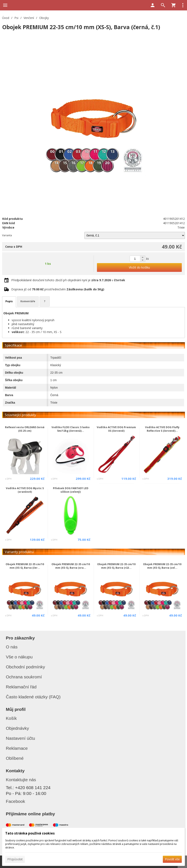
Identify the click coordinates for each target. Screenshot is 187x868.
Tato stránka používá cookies (30, 833)
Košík (11, 718)
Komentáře (28, 301)
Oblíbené (15, 758)
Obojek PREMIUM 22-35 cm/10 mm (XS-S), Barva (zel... (162, 566)
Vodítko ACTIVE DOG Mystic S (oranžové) (25, 490)
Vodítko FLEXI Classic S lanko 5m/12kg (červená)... (71, 429)
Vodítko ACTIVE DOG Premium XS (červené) (116, 429)
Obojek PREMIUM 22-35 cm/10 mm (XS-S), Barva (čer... (25, 566)
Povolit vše (172, 859)
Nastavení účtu (20, 738)
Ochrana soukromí (24, 677)
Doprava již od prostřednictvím (58, 289)
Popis (9, 301)
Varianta (7, 235)
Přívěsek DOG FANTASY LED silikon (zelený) (71, 490)
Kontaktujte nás (21, 780)
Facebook (15, 801)
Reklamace (17, 748)
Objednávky (17, 728)
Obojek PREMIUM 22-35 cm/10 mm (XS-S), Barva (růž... (116, 566)
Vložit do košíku (139, 267)
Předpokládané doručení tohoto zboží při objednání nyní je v (68, 280)
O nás (12, 647)
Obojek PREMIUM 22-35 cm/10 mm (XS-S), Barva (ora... (71, 566)
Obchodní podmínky (25, 667)
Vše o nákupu (19, 657)
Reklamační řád (21, 687)
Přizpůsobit (15, 859)
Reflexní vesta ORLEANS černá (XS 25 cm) (25, 429)
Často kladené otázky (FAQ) (33, 697)
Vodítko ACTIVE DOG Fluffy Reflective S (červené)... (162, 429)
